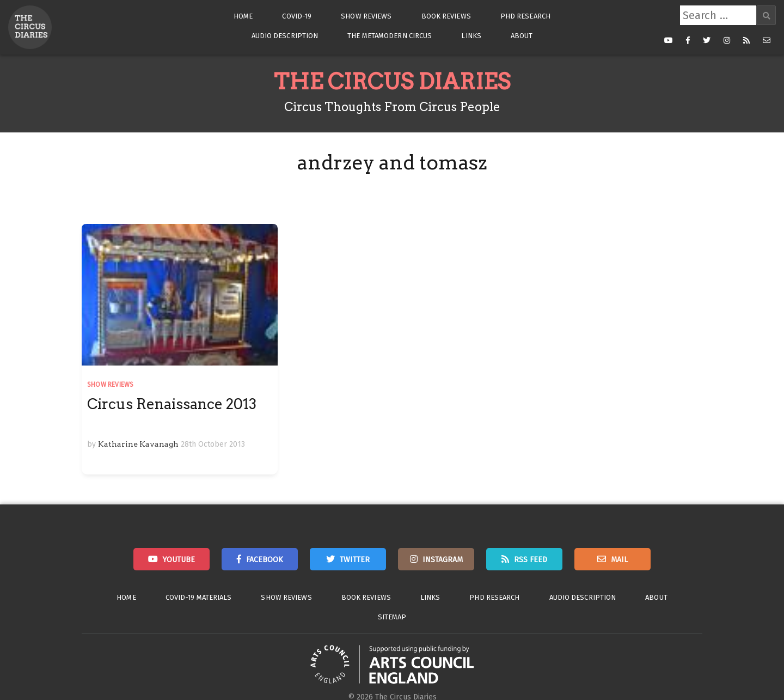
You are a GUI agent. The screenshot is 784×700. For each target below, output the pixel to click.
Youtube (179, 560)
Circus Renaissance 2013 (172, 404)
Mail (619, 560)
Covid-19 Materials (199, 597)
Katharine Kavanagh (138, 444)
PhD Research (525, 16)
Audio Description (285, 36)
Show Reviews (366, 16)
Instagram (443, 560)
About (522, 36)
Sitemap (392, 617)
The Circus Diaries (392, 82)
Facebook (265, 560)
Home (243, 16)
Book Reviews (446, 16)
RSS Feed (531, 560)
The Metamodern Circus (390, 36)
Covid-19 (297, 16)
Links (471, 36)
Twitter (355, 560)
